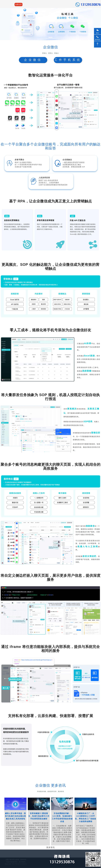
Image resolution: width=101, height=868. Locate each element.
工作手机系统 (68, 60)
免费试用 (18, 4)
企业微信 (33, 60)
